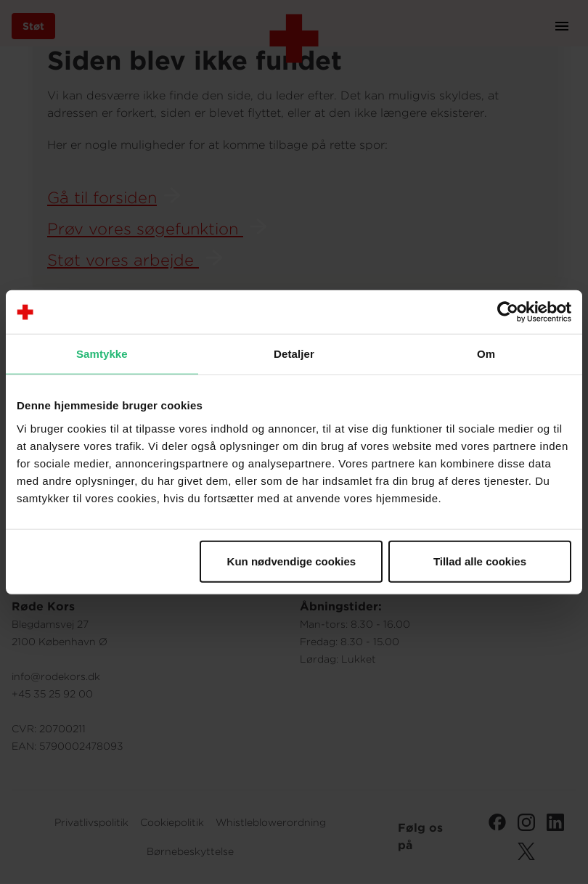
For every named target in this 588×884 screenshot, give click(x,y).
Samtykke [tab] (102, 354)
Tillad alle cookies (480, 561)
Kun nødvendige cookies (292, 561)
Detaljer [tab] (294, 354)
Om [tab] (486, 354)
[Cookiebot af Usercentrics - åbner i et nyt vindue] (508, 312)
